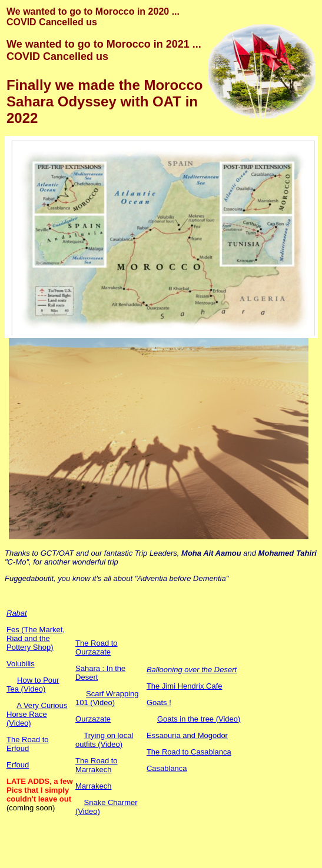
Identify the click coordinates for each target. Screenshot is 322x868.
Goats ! (159, 702)
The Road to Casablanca (189, 752)
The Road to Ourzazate (97, 647)
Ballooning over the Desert (192, 670)
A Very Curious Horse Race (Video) (37, 714)
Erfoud (18, 765)
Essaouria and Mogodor (187, 735)
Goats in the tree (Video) (199, 719)
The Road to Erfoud (28, 744)
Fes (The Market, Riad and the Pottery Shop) (36, 638)
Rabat (17, 613)
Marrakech (93, 786)
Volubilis (21, 664)
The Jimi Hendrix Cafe (185, 686)
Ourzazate (93, 719)
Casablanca (167, 768)
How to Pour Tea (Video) (33, 685)
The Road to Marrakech (97, 765)
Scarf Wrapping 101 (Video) (107, 698)
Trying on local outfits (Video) (104, 740)
